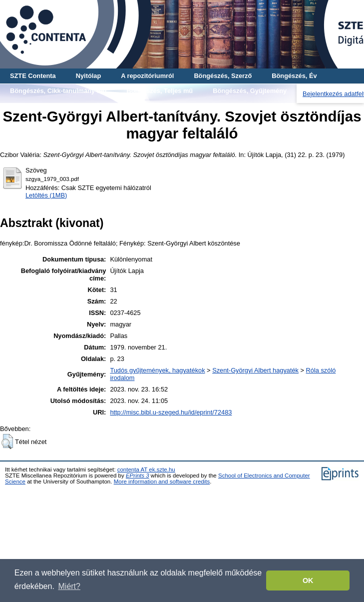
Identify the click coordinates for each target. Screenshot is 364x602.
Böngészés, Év (294, 76)
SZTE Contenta (33, 76)
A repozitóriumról (147, 76)
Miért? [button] (69, 586)
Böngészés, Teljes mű (160, 91)
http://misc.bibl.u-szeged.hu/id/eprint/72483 (171, 412)
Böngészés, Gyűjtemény (250, 91)
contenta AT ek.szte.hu (146, 469)
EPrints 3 (138, 475)
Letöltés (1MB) (46, 195)
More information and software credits (162, 481)
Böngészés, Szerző (223, 76)
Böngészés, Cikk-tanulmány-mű (58, 91)
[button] (7, 441)
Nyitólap (88, 76)
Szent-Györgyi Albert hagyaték (255, 370)
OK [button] (308, 580)
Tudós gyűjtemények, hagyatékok (157, 370)
